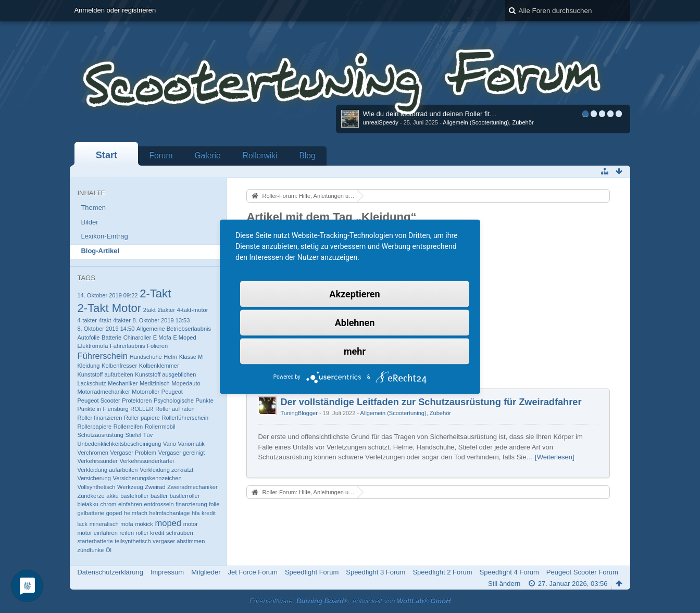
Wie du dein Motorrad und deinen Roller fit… (430, 114)
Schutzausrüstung (100, 435)
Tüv (148, 435)
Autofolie (88, 337)
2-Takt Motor (109, 308)
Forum (161, 155)
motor (191, 524)
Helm (170, 357)
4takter (122, 320)
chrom (109, 504)
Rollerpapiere (94, 427)
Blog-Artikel (100, 251)
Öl (109, 550)
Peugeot (172, 392)
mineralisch (104, 524)
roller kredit (150, 533)
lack (82, 524)
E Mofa (162, 337)
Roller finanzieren (99, 418)
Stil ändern (504, 584)
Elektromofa (92, 346)
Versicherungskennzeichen (147, 478)
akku (112, 496)
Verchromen (93, 453)
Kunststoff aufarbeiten (105, 374)
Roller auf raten (175, 409)
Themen (93, 208)
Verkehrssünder (97, 461)
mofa (127, 524)
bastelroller (134, 496)
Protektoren (137, 401)
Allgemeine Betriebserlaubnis (174, 329)
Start (107, 155)
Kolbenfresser (119, 366)
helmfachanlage (169, 513)
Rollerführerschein (185, 418)
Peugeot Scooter (98, 401)
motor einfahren (97, 533)
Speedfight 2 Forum (442, 572)
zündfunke (90, 550)
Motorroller (146, 392)
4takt (105, 320)
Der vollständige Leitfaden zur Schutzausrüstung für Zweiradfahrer (431, 402)
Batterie (111, 337)
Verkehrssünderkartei (146, 461)
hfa (196, 513)
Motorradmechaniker (103, 392)
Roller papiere (142, 418)
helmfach (136, 513)
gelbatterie (91, 513)
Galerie (207, 155)
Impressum (167, 572)
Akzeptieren (354, 293)
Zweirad (155, 487)
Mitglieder (206, 572)
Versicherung (94, 478)
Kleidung (88, 366)
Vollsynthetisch (96, 487)
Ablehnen (355, 322)
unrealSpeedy (381, 122)
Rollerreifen (128, 427)
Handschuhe (146, 357)
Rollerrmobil (160, 427)
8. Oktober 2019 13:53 (161, 320)
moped (168, 523)
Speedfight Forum (312, 572)
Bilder (89, 222)
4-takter (87, 320)
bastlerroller (185, 496)
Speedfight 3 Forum (376, 572)
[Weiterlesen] (555, 457)
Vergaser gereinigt (182, 453)
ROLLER (142, 409)
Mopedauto (186, 383)
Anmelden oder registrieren (115, 10)
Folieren (157, 346)
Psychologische (174, 401)
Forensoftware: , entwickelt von (350, 601)
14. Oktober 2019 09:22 (107, 295)
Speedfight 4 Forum (509, 572)
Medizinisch (155, 383)
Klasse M (191, 357)
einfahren (130, 504)
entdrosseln (159, 504)
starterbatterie (95, 541)
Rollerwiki (260, 155)
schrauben (180, 533)
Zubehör (523, 122)
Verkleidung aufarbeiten (107, 470)
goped (114, 513)
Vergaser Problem (133, 453)
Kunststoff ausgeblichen (165, 374)
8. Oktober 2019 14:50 (106, 329)
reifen (127, 533)
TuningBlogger (299, 413)
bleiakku (88, 504)
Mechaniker (123, 383)
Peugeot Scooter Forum (582, 572)
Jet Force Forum (253, 572)
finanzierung (191, 504)
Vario (170, 444)
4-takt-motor (193, 310)
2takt (149, 310)
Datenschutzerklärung (110, 572)
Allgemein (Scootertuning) (476, 122)
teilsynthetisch (133, 541)
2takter (166, 310)
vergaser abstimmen (179, 541)
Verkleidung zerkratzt (166, 470)
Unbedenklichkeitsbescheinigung (119, 444)
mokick (144, 524)
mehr (355, 351)
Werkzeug (130, 487)
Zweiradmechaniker (192, 487)
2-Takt (155, 293)
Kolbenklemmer (159, 366)
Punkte (204, 401)
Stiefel (133, 435)
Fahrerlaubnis (128, 346)
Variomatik (191, 444)
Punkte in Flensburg (103, 409)
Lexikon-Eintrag (104, 236)
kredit (209, 513)
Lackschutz (91, 383)
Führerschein (102, 356)
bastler (159, 496)
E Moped (184, 337)
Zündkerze (91, 496)
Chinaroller (137, 337)
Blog (307, 155)
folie (214, 504)
